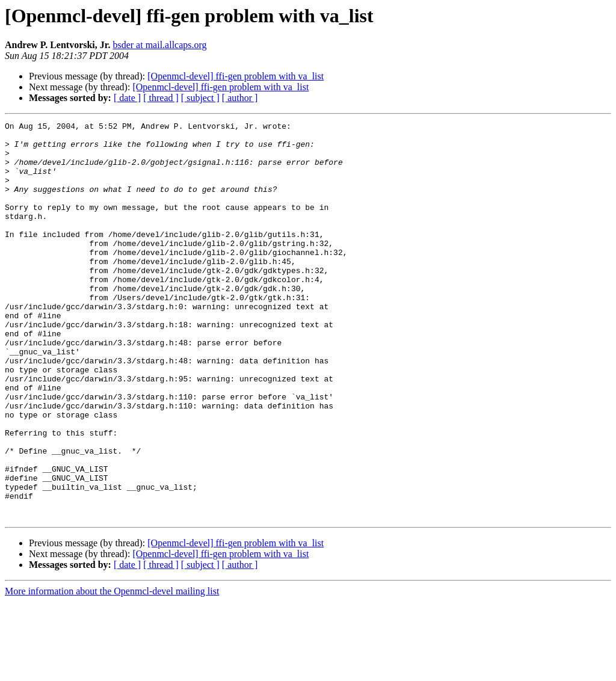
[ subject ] (200, 98)
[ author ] (240, 98)
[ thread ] (161, 98)
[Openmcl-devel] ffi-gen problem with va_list (236, 76)
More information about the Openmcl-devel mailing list (112, 670)
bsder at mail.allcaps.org (159, 45)
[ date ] (127, 98)
